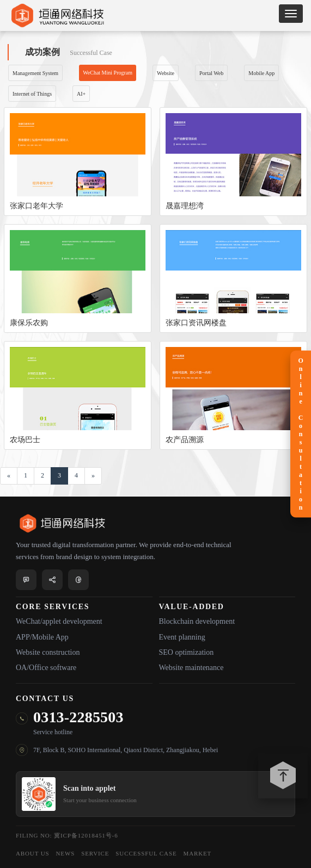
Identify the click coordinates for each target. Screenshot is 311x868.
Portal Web (211, 73)
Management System (35, 73)
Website (166, 73)
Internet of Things (32, 94)
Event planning (182, 637)
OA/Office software (46, 668)
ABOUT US (33, 853)
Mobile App (261, 73)
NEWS (66, 853)
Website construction (48, 652)
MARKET (198, 853)
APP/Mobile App (42, 637)
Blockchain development (197, 621)
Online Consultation (301, 434)
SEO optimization (187, 652)
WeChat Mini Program (108, 73)
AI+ (81, 94)
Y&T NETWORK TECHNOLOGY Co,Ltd (57, 15)
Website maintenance (191, 668)
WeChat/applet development (59, 621)
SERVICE (95, 853)
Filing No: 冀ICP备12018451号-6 (67, 835)
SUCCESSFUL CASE (146, 853)
